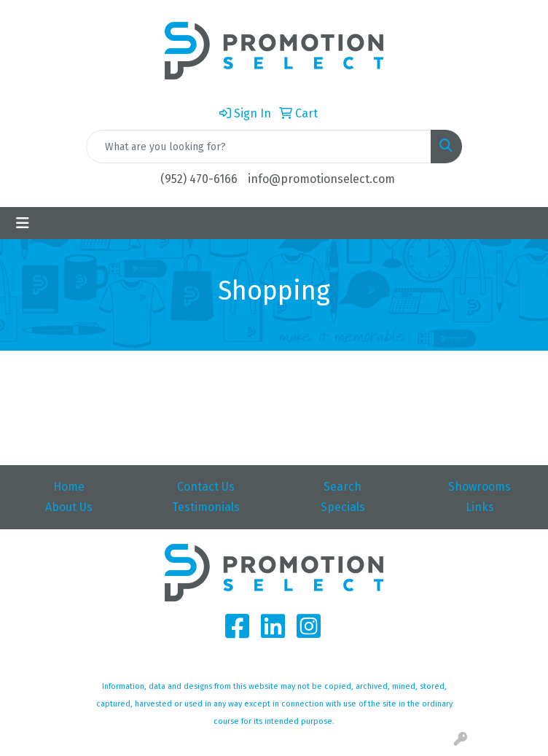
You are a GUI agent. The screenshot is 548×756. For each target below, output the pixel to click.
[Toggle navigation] (23, 223)
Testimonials (206, 507)
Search (342, 487)
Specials (343, 507)
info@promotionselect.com (321, 179)
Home (69, 487)
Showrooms (479, 487)
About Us (69, 507)
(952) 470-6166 (199, 179)
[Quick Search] (259, 147)
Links (480, 507)
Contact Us (206, 487)
